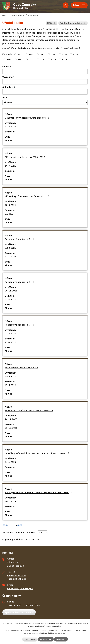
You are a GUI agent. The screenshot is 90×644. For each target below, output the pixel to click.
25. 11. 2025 (11, 291)
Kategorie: (8, 54)
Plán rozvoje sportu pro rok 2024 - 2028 (27, 157)
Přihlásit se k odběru (73, 23)
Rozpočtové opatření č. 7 (20, 239)
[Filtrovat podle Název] (45, 71)
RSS (52, 23)
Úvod (5, 15)
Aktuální (9, 140)
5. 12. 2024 (10, 126)
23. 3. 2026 (10, 205)
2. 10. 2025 (10, 248)
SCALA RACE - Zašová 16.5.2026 (24, 367)
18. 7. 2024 (10, 501)
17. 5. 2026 (10, 385)
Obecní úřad (16, 15)
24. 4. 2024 (10, 462)
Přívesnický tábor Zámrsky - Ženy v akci (27, 196)
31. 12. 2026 (11, 428)
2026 (64, 59)
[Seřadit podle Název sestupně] (13, 67)
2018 (53, 54)
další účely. (58, 626)
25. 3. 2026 (10, 376)
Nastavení (61, 639)
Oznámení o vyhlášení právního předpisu (28, 118)
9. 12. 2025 (10, 333)
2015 (31, 54)
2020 (75, 54)
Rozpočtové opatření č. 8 (20, 282)
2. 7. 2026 (10, 214)
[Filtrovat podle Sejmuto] (45, 92)
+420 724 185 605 (17, 579)
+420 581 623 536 (17, 575)
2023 (31, 59)
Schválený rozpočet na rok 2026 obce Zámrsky (31, 410)
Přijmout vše (30, 639)
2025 (53, 59)
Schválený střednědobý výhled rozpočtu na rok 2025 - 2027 (37, 453)
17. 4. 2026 (10, 256)
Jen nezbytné (46, 639)
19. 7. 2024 (10, 166)
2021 (9, 59)
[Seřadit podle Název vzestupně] (13, 66)
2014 (20, 54)
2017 (42, 54)
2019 (64, 54)
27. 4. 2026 (10, 299)
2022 (20, 59)
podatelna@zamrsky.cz (20, 588)
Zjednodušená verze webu (19, 612)
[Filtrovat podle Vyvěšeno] (45, 82)
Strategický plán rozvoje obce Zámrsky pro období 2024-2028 (39, 492)
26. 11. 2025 (11, 419)
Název (7, 66)
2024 (42, 59)
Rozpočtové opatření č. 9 (20, 325)
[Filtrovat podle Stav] (45, 102)
